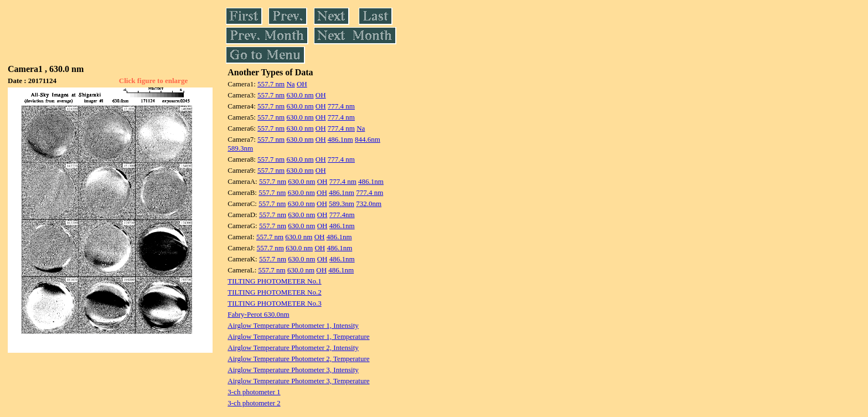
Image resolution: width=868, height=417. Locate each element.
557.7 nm (271, 84)
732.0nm (369, 204)
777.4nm (342, 215)
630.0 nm (300, 95)
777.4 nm (341, 106)
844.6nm (368, 139)
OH (302, 84)
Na (290, 84)
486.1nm (340, 139)
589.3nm (240, 148)
